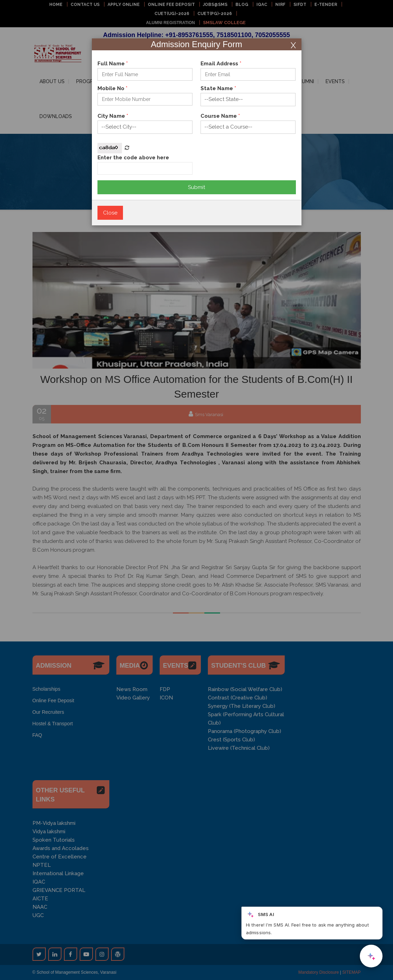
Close (110, 213)
